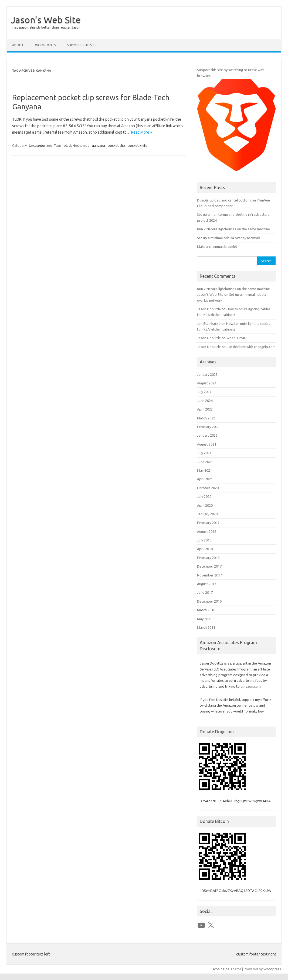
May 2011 (204, 619)
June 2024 (205, 401)
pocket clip (116, 145)
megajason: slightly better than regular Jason (46, 27)
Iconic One (221, 969)
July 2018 (204, 540)
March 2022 (206, 418)
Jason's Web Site (46, 20)
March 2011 (206, 627)
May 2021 (204, 470)
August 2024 (207, 383)
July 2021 (204, 453)
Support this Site (82, 45)
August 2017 (207, 584)
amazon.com (251, 686)
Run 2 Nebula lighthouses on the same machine (233, 229)
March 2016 (206, 610)
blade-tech (72, 145)
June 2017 (205, 592)
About (18, 45)
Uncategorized (41, 145)
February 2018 (208, 558)
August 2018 (207, 531)
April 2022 (205, 409)
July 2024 (204, 392)
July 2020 (204, 496)
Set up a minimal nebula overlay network (228, 238)
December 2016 (209, 601)
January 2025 (207, 374)
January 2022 (207, 435)
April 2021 (205, 479)
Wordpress (272, 969)
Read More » (142, 132)
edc (86, 145)
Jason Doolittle (209, 309)
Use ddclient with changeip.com (251, 347)
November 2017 (209, 575)
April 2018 (205, 549)
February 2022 (208, 427)
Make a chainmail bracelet (217, 246)
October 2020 (208, 488)
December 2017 (209, 566)
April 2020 (205, 505)
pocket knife (138, 145)
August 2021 (207, 444)
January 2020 (207, 514)
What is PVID (236, 338)
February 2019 (208, 523)
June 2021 (205, 462)
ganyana (98, 145)
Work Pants (45, 45)
